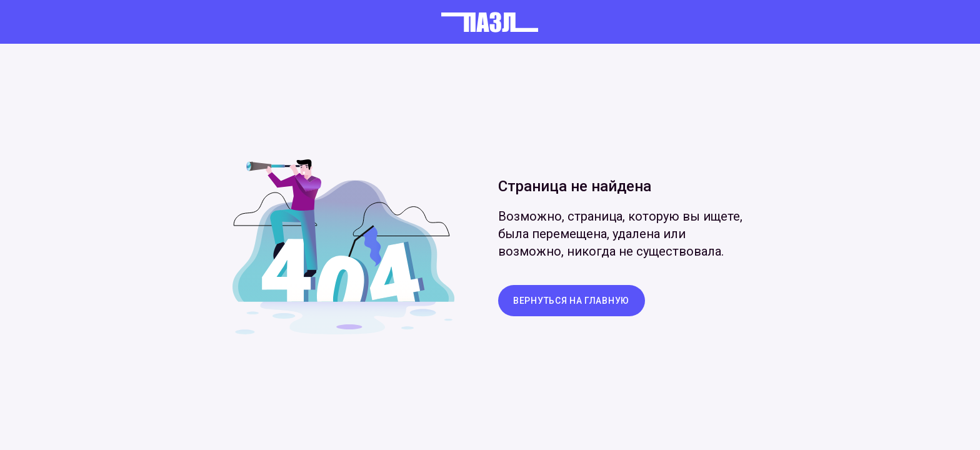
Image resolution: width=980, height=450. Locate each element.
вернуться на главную (571, 301)
